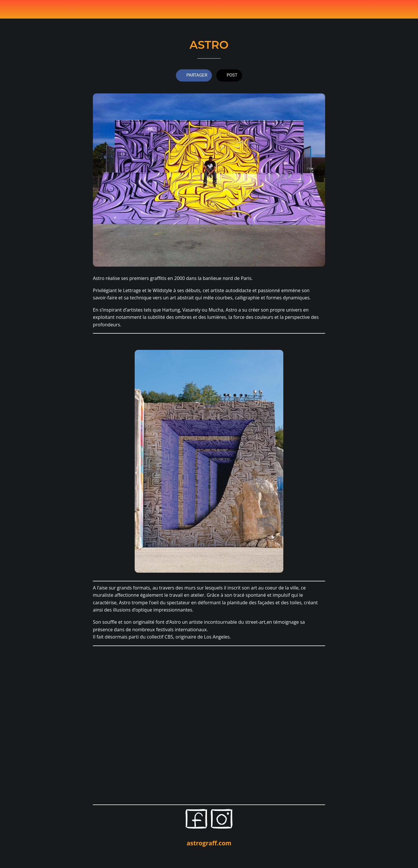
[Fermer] (12, 9)
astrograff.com (209, 843)
